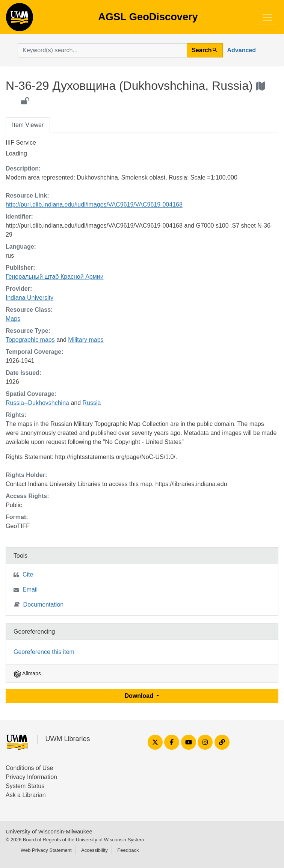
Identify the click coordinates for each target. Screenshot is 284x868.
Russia (92, 403)
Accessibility (94, 850)
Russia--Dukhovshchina (37, 403)
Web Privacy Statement (46, 850)
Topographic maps (30, 340)
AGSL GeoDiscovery (20, 20)
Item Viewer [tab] (28, 125)
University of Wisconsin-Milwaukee (49, 831)
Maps (13, 319)
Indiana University (29, 298)
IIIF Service (21, 143)
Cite (28, 574)
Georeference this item (44, 652)
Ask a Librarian (26, 795)
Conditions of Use (29, 768)
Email (30, 589)
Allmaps (27, 673)
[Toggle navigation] (267, 17)
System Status (25, 786)
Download (140, 696)
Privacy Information (31, 777)
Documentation (39, 604)
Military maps (86, 340)
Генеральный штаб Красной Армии (55, 277)
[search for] (102, 50)
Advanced (242, 50)
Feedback (128, 850)
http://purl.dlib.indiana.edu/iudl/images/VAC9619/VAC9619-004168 (94, 205)
